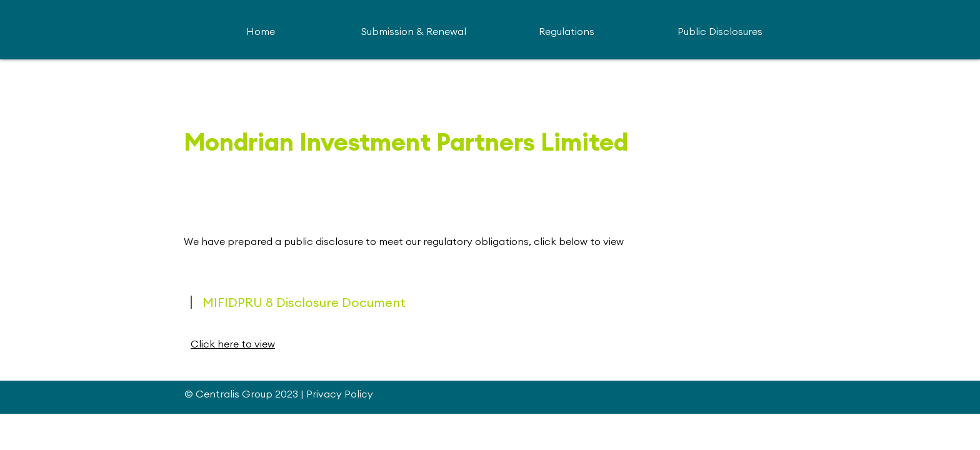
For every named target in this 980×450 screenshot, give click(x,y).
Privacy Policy (340, 394)
